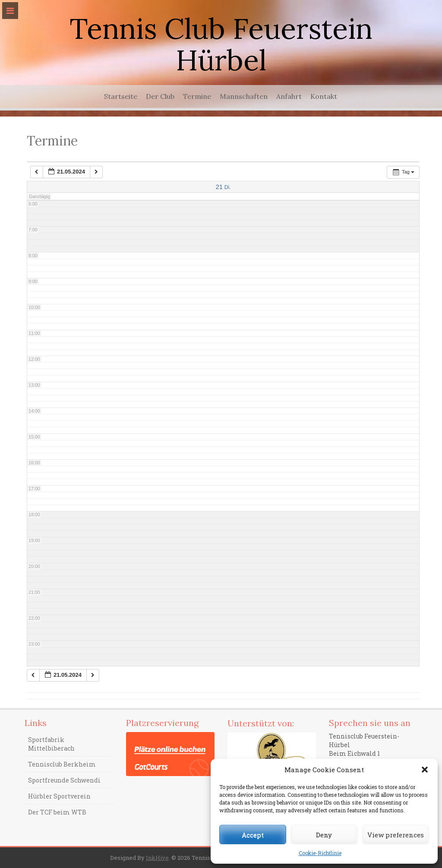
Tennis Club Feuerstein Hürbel (221, 44)
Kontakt (324, 96)
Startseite (121, 96)
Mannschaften (244, 96)
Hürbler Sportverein (59, 796)
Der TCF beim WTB (57, 812)
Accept (253, 835)
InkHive (157, 858)
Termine (197, 96)
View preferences (396, 835)
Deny (324, 835)
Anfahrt (289, 96)
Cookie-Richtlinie (320, 853)
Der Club (160, 96)
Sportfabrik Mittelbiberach (51, 744)
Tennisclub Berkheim (62, 764)
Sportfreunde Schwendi (64, 780)
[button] (425, 770)
